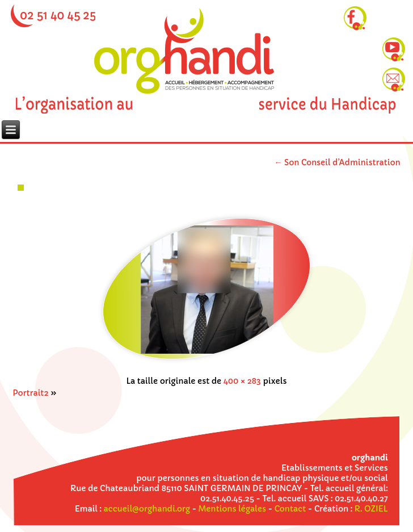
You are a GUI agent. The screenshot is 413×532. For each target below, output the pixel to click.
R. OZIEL (371, 509)
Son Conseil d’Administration (337, 162)
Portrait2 (30, 393)
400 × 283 (242, 381)
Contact (290, 509)
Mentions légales (232, 509)
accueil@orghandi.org (146, 509)
